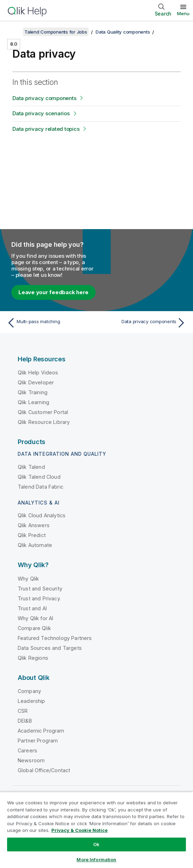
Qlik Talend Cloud (39, 477)
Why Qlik (28, 579)
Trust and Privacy (39, 598)
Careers (27, 750)
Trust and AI (32, 608)
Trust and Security (40, 589)
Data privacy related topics (46, 129)
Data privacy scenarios (41, 113)
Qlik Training (33, 392)
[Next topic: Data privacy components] (143, 323)
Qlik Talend (31, 467)
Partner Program (38, 741)
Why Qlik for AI (35, 618)
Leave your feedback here (53, 292)
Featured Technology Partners (55, 638)
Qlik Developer (36, 382)
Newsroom (31, 760)
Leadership (32, 701)
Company (29, 691)
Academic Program (41, 731)
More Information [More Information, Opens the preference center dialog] (96, 860)
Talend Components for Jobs (56, 32)
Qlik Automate (35, 545)
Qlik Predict (32, 535)
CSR (23, 711)
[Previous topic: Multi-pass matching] (50, 323)
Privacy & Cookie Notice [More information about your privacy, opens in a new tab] (80, 830)
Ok (96, 844)
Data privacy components (44, 98)
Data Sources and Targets (50, 648)
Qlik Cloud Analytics (42, 515)
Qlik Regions (33, 658)
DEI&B (25, 721)
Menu (183, 13)
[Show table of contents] (14, 32)
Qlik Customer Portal (43, 412)
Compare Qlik (34, 628)
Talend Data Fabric (41, 487)
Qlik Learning (33, 402)
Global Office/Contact (44, 770)
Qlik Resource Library (44, 422)
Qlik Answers (34, 525)
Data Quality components (123, 32)
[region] (96, 830)
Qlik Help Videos (38, 372)
